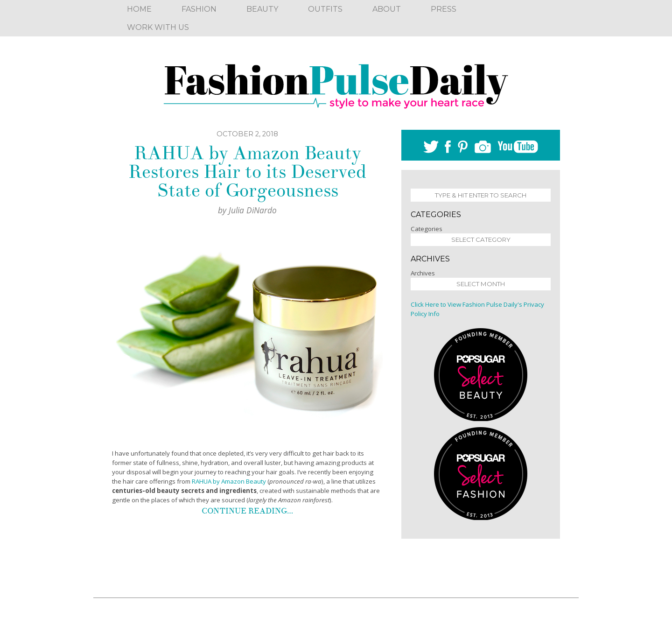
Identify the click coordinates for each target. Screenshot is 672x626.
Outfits (325, 9)
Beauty (262, 9)
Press (444, 9)
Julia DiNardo (253, 210)
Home (139, 9)
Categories (427, 229)
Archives (423, 273)
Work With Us (158, 27)
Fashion (199, 9)
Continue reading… (247, 511)
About (387, 9)
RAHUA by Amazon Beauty (229, 481)
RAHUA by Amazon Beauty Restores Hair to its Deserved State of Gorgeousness (247, 172)
